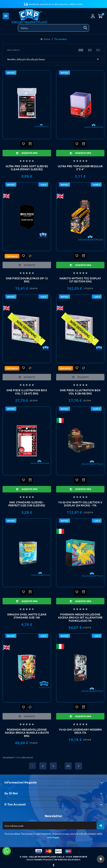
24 (68, 766)
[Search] (85, 28)
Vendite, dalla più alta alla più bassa (53, 59)
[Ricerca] (50, 28)
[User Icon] (93, 16)
